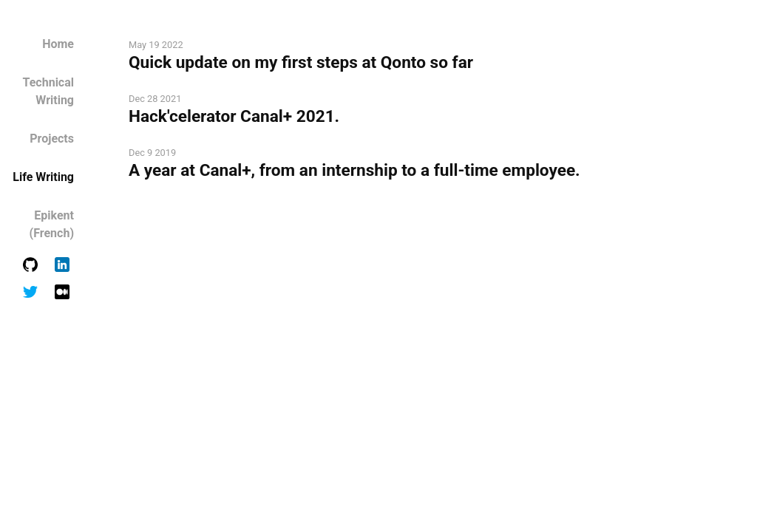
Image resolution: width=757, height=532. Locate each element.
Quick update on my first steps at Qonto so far (301, 62)
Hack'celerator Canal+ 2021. (234, 116)
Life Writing (43, 177)
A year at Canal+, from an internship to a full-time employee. (354, 170)
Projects (52, 139)
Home (58, 44)
